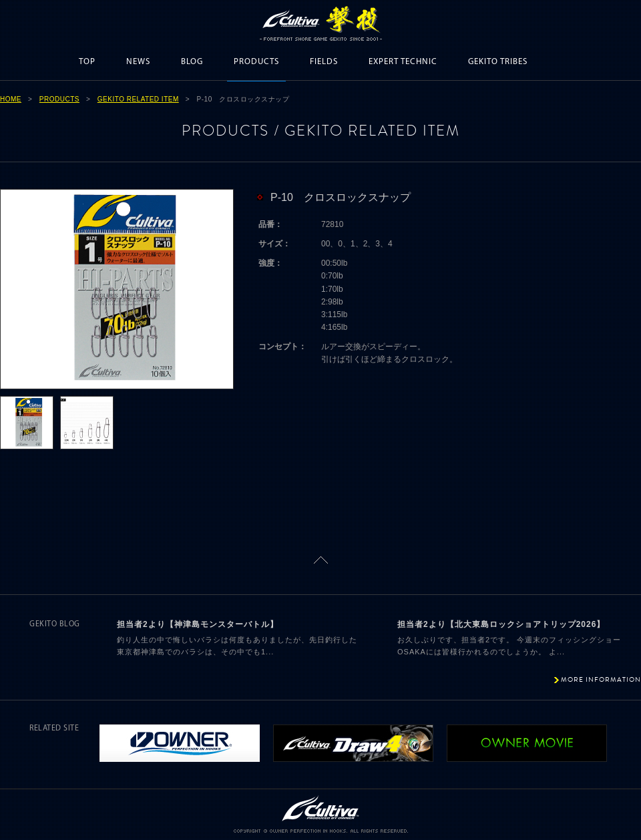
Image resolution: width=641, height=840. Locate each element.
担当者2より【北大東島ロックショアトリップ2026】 (501, 624)
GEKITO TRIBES (498, 62)
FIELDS (324, 62)
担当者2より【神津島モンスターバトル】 (198, 624)
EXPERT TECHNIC (403, 62)
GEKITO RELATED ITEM (138, 99)
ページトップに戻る (321, 560)
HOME (11, 99)
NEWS (138, 62)
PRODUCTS (256, 62)
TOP (87, 62)
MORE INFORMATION (601, 679)
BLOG (192, 62)
